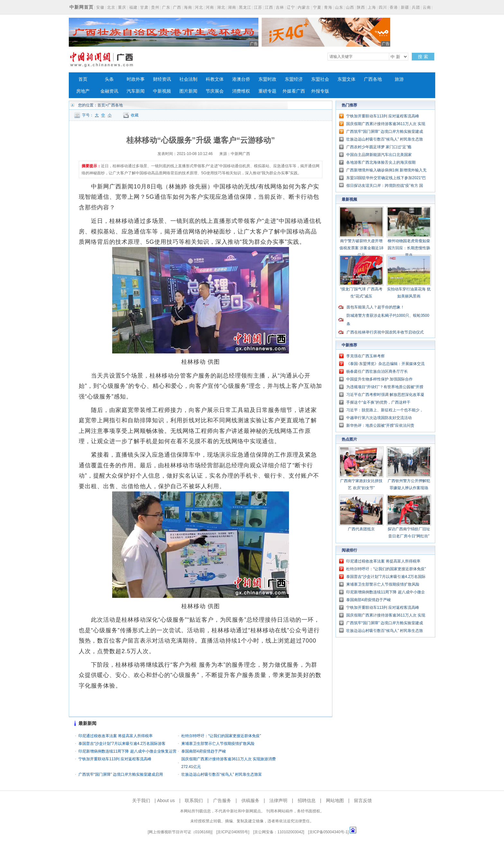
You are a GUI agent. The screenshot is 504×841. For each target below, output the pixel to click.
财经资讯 (162, 79)
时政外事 (136, 79)
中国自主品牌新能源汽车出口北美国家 (379, 155)
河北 (199, 7)
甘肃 (144, 7)
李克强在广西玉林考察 (365, 356)
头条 (109, 79)
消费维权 (241, 91)
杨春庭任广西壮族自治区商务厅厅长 (377, 371)
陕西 (361, 7)
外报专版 (320, 91)
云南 (427, 7)
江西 (269, 7)
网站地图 (335, 800)
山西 (350, 7)
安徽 (100, 7)
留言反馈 (363, 800)
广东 (166, 7)
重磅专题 (267, 91)
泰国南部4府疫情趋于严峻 (204, 751)
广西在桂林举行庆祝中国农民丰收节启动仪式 (385, 332)
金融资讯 (109, 91)
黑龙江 (245, 7)
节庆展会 (215, 91)
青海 (328, 7)
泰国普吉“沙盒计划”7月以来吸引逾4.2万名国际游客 (122, 744)
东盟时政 (267, 79)
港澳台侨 (241, 79)
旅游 (399, 79)
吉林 (280, 7)
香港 (394, 7)
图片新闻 (188, 91)
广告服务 (222, 800)
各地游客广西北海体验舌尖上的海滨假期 (381, 162)
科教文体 (215, 79)
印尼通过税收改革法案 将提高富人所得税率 (116, 736)
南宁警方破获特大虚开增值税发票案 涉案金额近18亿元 (361, 248)
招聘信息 (307, 800)
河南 (210, 7)
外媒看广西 (294, 91)
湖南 (232, 7)
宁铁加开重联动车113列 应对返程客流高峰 (115, 759)
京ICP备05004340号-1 (328, 832)
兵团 (416, 7)
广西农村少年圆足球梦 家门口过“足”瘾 (379, 147)
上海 (372, 7)
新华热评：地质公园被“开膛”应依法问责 (380, 425)
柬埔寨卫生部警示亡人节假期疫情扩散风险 (218, 744)
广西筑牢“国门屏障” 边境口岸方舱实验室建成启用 (121, 774)
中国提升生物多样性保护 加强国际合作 (379, 379)
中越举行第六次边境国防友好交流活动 (379, 418)
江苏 (258, 7)
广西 (177, 7)
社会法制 (188, 79)
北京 (111, 7)
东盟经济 (294, 79)
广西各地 (373, 79)
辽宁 (291, 7)
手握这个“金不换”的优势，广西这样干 (378, 402)
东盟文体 (346, 79)
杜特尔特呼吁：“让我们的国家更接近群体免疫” (221, 736)
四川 (383, 7)
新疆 (405, 7)
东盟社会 (320, 79)
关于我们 (141, 800)
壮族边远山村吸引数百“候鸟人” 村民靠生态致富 (222, 774)
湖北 (221, 7)
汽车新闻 (136, 91)
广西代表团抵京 (361, 529)
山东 (339, 7)
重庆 (122, 7)
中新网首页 (81, 7)
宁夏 (317, 7)
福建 (133, 7)
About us (166, 800)
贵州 (155, 7)
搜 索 (423, 57)
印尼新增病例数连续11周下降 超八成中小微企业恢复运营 (127, 751)
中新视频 (162, 91)
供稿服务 (250, 800)
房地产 (83, 91)
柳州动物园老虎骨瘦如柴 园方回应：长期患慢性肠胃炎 (409, 248)
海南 (188, 7)
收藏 (135, 115)
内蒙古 (304, 7)
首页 (83, 79)
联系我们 (194, 800)
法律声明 (278, 800)
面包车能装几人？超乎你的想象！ (375, 307)
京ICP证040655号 (233, 832)
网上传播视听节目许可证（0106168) (180, 832)
